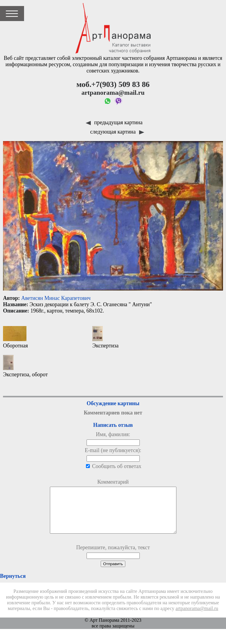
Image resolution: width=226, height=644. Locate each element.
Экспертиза (105, 337)
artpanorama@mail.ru (197, 618)
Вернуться (13, 585)
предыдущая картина (114, 122)
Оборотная (15, 337)
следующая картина (117, 132)
